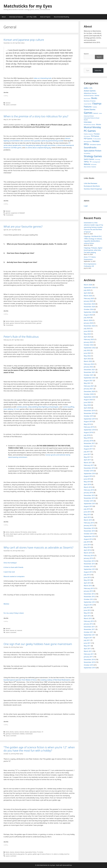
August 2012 (88, 605)
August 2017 (88, 449)
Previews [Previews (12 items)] (97, 134)
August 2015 (88, 506)
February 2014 (89, 556)
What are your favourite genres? (23, 226)
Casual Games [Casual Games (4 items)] (88, 104)
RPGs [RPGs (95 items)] (86, 144)
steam (7, 630)
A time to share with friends (13, 567)
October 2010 (89, 665)
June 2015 (87, 512)
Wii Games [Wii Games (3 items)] (94, 164)
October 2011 (89, 632)
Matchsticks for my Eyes (28, 6)
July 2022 (87, 350)
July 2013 (87, 575)
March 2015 (88, 520)
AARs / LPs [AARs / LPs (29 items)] (88, 88)
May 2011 (87, 646)
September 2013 (90, 569)
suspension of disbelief (18, 213)
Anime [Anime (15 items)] (97, 95)
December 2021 (89, 370)
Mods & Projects (45, 17)
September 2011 (90, 635)
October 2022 (89, 345)
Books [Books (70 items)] (94, 98)
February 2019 (89, 427)
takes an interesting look (43, 78)
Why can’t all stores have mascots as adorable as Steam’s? (38, 547)
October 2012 (89, 599)
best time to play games (17, 854)
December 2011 (89, 627)
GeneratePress (67, 865)
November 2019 (90, 413)
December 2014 (89, 528)
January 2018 (88, 441)
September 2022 (90, 348)
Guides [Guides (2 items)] (100, 113)
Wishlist (6, 604)
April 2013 (87, 583)
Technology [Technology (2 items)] (98, 159)
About (4, 17)
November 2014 (90, 531)
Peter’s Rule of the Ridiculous (21, 337)
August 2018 (88, 432)
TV (42, 732)
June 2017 (87, 454)
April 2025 (87, 293)
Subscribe (98, 70)
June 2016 (87, 479)
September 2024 (90, 312)
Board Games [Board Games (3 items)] (87, 98)
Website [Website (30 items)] (87, 164)
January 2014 (88, 558)
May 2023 (87, 334)
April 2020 (87, 408)
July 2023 (87, 328)
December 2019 (89, 411)
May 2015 (87, 514)
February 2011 (89, 654)
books (7, 323)
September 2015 (90, 504)
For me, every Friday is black (14, 613)
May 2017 (87, 457)
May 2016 (87, 482)
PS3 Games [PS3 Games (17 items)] (95, 136)
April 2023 (87, 337)
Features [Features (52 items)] (88, 107)
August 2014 (88, 539)
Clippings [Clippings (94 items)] (97, 103)
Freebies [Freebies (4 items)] (95, 107)
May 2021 (87, 383)
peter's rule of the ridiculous (51, 534)
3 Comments (9, 215)
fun (26, 854)
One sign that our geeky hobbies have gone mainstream (38, 644)
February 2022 (89, 364)
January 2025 (88, 301)
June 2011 (87, 643)
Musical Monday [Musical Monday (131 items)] (92, 127)
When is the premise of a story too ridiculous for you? (36, 116)
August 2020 (88, 400)
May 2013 (87, 580)
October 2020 (89, 394)
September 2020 (90, 397)
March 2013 (88, 586)
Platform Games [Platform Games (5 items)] (88, 134)
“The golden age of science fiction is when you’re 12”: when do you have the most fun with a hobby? (39, 749)
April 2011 (87, 649)
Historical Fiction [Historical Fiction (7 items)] (89, 116)
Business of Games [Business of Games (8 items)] (90, 101)
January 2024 (88, 323)
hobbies (22, 734)
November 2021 (90, 372)
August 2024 (88, 315)
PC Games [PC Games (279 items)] (90, 131)
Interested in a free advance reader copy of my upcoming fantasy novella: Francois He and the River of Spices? (93, 227)
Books (12, 321)
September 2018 (90, 430)
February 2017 (89, 465)
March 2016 (88, 487)
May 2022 (87, 356)
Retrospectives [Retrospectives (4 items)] (88, 142)
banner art (13, 630)
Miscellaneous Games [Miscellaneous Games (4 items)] (90, 125)
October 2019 (89, 416)
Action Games (32, 532)
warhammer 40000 (66, 534)
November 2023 (90, 326)
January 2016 (88, 493)
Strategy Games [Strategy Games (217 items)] (93, 156)
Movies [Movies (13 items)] (99, 124)
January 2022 (88, 367)
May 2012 (87, 613)
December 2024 (89, 304)
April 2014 (87, 550)
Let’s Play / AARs (31, 17)
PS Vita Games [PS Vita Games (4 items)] (97, 139)
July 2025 (87, 290)
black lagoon (14, 534)
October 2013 (89, 566)
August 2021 (88, 380)
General (8, 103)
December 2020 (89, 391)
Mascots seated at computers (14, 576)
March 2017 (88, 463)
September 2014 (90, 536)
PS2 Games (24, 532)
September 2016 (90, 473)
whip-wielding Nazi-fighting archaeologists (43, 407)
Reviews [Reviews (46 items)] (96, 141)
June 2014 (87, 545)
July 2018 (87, 435)
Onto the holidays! (10, 563)
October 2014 (89, 534)
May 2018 (87, 438)
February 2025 (89, 298)
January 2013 (88, 591)
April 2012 (87, 616)
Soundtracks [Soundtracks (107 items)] (90, 147)
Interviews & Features (16, 17)
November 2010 (90, 662)
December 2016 (89, 468)
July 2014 (87, 542)
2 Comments (9, 536)
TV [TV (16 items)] (91, 162)
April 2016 (87, 484)
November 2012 (90, 596)
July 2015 (87, 509)
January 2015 (88, 525)
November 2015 (90, 498)
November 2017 (90, 443)
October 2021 (89, 375)
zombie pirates (22, 407)
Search (86, 54)
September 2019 (90, 419)
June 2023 (87, 331)
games (12, 323)
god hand (26, 534)
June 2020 (87, 402)
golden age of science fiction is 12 (43, 854)
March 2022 (88, 361)
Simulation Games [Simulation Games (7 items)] (95, 145)
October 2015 (89, 501)
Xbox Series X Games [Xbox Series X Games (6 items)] (90, 167)
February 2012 (89, 621)
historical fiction (19, 323)
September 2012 (90, 602)
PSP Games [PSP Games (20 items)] (88, 139)
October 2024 (89, 309)
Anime (8, 532)
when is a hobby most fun (62, 854)
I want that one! (9, 572)
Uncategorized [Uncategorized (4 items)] (96, 162)
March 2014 (88, 553)
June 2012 (87, 610)
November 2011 (90, 629)
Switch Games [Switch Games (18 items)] (89, 159)
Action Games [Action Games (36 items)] (90, 91)
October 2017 (89, 446)
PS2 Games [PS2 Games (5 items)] (87, 136)
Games (8, 321)
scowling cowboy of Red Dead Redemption (55, 680)
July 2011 (87, 640)
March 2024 (88, 320)
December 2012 (89, 594)
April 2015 (87, 517)
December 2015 (89, 495)
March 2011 (88, 651)
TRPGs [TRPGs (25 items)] (86, 162)
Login (86, 206)
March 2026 (88, 285)
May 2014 (87, 547)
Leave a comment (11, 105)
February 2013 (89, 588)
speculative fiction (30, 323)
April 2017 (87, 460)
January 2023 (88, 342)
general (8, 213)
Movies (27, 732)
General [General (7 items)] (96, 113)
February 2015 (89, 523)
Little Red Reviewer (91, 183)
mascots (20, 630)
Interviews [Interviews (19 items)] (88, 122)
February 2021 (89, 386)
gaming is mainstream (12, 734)
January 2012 (88, 624)
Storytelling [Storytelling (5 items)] (87, 153)
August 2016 (88, 476)
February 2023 (89, 339)
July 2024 (87, 318)
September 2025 (90, 287)
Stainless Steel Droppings (93, 189)
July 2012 (87, 607)
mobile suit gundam (36, 534)
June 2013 (87, 577)
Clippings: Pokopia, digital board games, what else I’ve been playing (93, 250)
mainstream (29, 734)
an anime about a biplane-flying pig (38, 148)
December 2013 (89, 561)
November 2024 (90, 307)
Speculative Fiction (37, 321)
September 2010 (90, 668)
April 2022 (87, 359)
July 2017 (87, 452)
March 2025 (88, 296)
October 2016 (89, 471)
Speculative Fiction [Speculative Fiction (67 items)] (93, 151)
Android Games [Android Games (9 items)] (89, 96)
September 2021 (90, 378)
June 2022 (87, 353)
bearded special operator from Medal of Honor (20, 680)
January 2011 (88, 657)
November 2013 (90, 564)
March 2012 (88, 618)
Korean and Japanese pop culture (24, 40)
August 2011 (88, 638)
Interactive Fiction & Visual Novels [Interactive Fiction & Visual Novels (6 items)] (92, 119)
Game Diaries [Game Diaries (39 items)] (90, 109)
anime (7, 534)
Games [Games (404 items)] (88, 113)
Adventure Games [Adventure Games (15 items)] (90, 93)
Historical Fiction (25, 321)
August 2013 (88, 572)
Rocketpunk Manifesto (92, 186)
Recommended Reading (61, 17)
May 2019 (87, 424)
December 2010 (89, 659)
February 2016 (89, 490)
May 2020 (87, 405)
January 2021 (88, 389)
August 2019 (88, 421)
